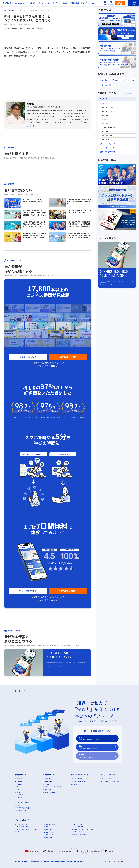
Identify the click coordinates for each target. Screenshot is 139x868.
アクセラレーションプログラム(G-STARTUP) (109, 783)
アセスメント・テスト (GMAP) (52, 787)
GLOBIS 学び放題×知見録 (23, 808)
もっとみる (30, 126)
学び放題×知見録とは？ (128, 93)
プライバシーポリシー (36, 862)
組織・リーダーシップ (108, 111)
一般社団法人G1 (77, 824)
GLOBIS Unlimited (21, 811)
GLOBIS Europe (48, 832)
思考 (103, 103)
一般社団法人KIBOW (78, 827)
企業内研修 (46, 779)
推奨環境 (46, 862)
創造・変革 (105, 123)
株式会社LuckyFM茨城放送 (80, 834)
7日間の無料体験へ (68, 357)
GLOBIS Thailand (49, 837)
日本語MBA (19, 781)
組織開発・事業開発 (49, 792)
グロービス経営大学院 (108, 127)
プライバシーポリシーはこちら (54, 666)
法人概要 (18, 862)
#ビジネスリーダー (43, 28)
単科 (96, 747)
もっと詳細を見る (28, 357)
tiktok (48, 851)
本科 (96, 739)
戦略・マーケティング (108, 107)
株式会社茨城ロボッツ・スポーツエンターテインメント (83, 830)
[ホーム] (5, 10)
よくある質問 (55, 862)
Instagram (64, 851)
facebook (93, 851)
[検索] (105, 3)
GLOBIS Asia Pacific (50, 824)
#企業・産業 (31, 28)
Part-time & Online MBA (24, 803)
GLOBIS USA (48, 840)
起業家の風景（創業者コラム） (109, 152)
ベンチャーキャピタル (106, 779)
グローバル (105, 119)
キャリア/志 (105, 140)
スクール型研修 (48, 781)
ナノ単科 (96, 756)
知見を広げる (12, 10)
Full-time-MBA (21, 800)
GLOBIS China (48, 829)
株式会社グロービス (21, 824)
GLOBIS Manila (48, 835)
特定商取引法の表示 (66, 862)
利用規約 (25, 862)
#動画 (7, 28)
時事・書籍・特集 (107, 135)
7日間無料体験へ (120, 3)
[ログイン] (111, 3)
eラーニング (47, 784)
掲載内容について (79, 862)
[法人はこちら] (133, 3)
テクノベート (106, 131)
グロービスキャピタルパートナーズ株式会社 (26, 830)
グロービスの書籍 (76, 779)
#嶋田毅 (15, 28)
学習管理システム (48, 789)
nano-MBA (20, 795)
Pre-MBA (19, 797)
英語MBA (18, 792)
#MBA (22, 28)
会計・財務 (105, 115)
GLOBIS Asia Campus (50, 827)
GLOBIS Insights (76, 784)
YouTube (31, 851)
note (109, 851)
